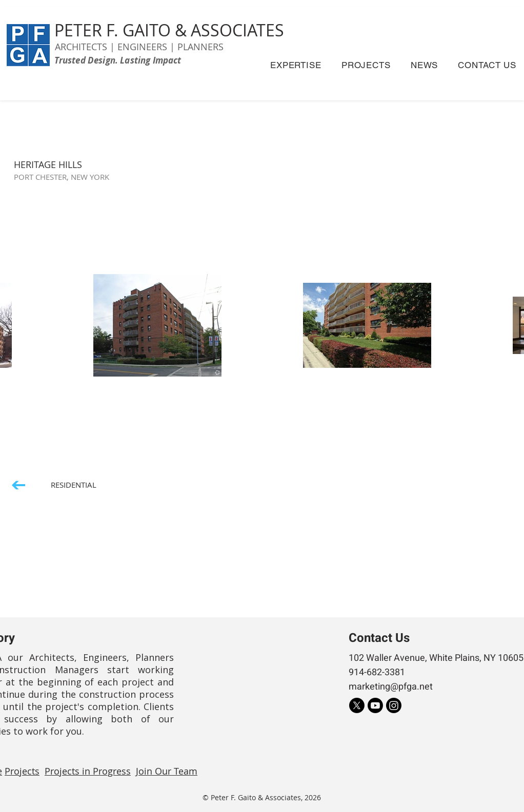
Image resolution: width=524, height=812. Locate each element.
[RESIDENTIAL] (54, 485)
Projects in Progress (88, 771)
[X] (357, 705)
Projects (22, 771)
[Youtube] (375, 705)
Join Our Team (167, 771)
